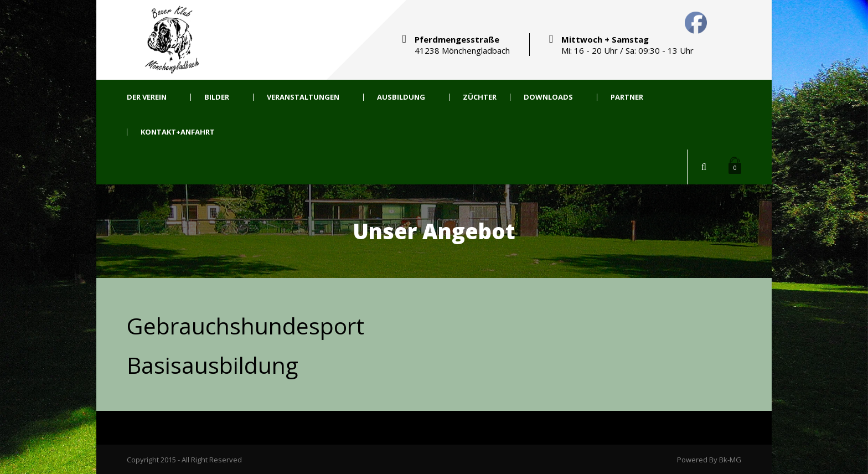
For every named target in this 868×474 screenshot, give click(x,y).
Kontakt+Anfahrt (178, 132)
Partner (627, 97)
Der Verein (147, 97)
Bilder (217, 97)
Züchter (480, 97)
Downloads (548, 97)
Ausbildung (401, 97)
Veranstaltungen (303, 97)
